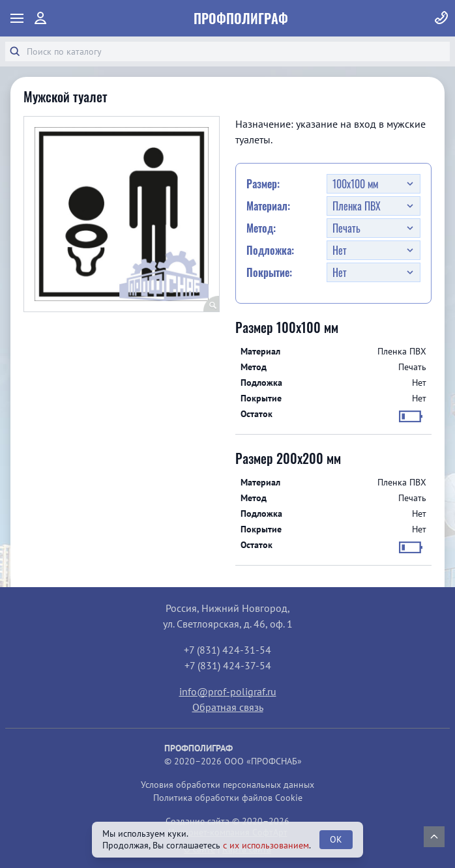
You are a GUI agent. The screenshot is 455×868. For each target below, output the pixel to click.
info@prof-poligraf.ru (228, 691)
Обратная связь (228, 707)
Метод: (261, 228)
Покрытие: (269, 272)
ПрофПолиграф (241, 18)
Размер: (263, 184)
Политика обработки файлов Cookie (228, 798)
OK (336, 839)
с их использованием (266, 845)
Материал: (268, 206)
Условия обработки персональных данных (227, 785)
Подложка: (270, 250)
